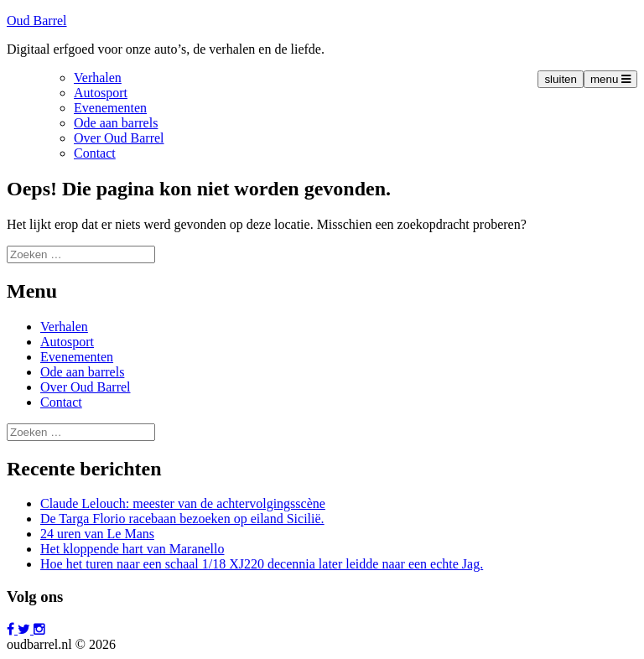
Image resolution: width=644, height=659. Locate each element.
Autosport (101, 93)
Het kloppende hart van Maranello (132, 549)
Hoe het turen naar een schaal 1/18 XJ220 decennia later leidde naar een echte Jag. (262, 564)
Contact (95, 153)
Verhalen (98, 78)
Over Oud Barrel (119, 138)
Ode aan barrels (116, 123)
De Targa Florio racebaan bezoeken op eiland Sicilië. (182, 519)
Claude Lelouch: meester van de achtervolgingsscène (183, 503)
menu (610, 79)
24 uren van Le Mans (97, 534)
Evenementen (110, 108)
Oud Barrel (37, 21)
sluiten (561, 79)
